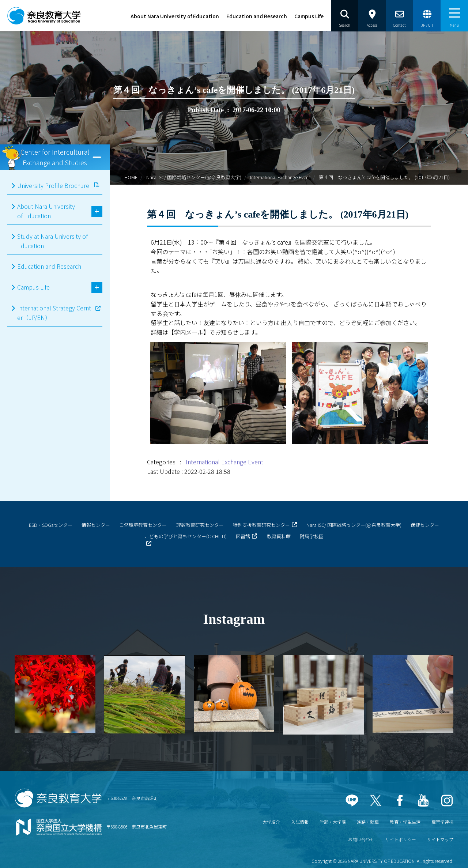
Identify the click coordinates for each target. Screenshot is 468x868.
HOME (131, 177)
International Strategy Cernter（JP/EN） (54, 313)
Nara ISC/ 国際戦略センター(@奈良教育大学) (194, 177)
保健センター (425, 525)
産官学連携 (442, 822)
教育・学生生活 (405, 822)
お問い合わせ (361, 839)
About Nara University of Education (175, 16)
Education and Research (257, 16)
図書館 (243, 536)
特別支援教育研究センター (261, 525)
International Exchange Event (280, 177)
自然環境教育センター (143, 525)
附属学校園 (312, 536)
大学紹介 (271, 822)
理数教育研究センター (200, 525)
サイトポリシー (401, 839)
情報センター (96, 525)
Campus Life (309, 16)
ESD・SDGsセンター (51, 525)
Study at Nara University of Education (52, 241)
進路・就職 (368, 822)
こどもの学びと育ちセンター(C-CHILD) (186, 536)
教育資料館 (279, 536)
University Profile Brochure (53, 185)
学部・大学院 (333, 822)
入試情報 (300, 822)
